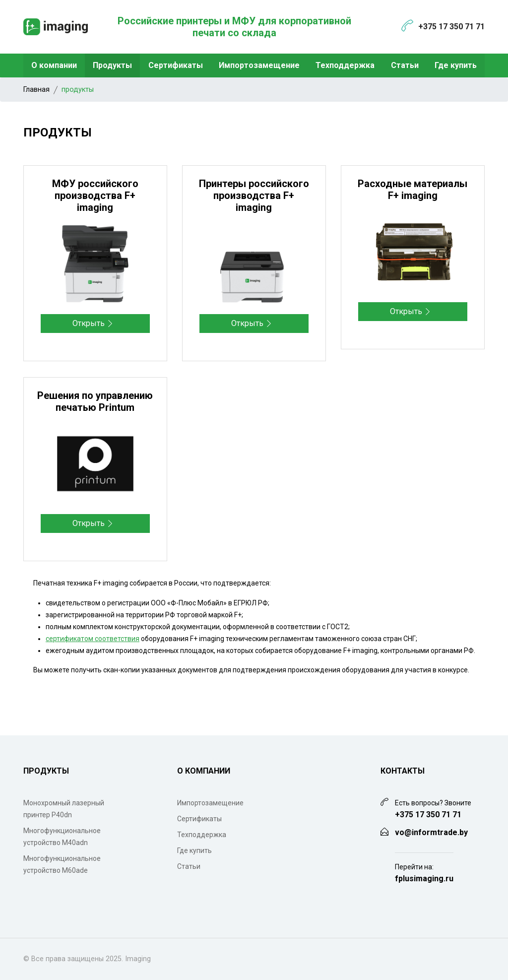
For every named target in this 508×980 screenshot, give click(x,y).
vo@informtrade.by (431, 832)
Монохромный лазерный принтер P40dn (64, 809)
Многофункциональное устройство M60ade (62, 864)
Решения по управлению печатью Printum (95, 401)
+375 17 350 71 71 (451, 27)
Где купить (456, 65)
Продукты (112, 65)
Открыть (93, 323)
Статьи (405, 65)
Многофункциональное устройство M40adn (62, 837)
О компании (54, 65)
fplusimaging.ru (424, 879)
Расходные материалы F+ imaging (413, 190)
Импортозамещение (259, 65)
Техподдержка (345, 65)
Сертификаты (176, 65)
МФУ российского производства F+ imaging (95, 196)
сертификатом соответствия (93, 639)
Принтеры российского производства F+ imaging (254, 196)
